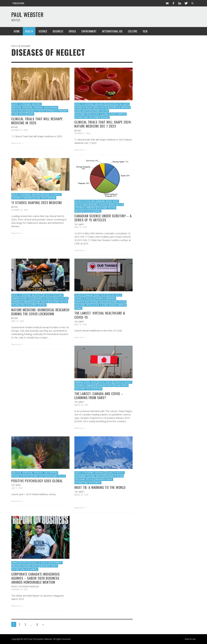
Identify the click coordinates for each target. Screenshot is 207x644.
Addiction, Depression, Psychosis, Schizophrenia (35, 107)
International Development (88, 117)
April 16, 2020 (81, 227)
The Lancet (79, 224)
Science (30, 114)
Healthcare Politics (99, 111)
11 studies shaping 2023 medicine (37, 203)
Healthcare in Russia (113, 476)
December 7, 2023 (82, 133)
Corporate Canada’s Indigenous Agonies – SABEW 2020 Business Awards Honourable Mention (35, 578)
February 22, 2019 (19, 589)
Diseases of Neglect (36, 111)
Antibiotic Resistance (85, 201)
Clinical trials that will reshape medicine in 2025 (37, 121)
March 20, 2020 (81, 405)
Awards (15, 563)
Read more (18, 143)
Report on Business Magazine (25, 587)
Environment (81, 476)
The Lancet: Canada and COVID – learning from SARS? (99, 396)
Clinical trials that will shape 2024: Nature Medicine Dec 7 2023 (103, 124)
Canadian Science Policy (108, 201)
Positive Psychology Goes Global (37, 481)
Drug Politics (101, 107)
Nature (15, 127)
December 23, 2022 (20, 210)
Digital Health (19, 111)
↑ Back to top (190, 639)
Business (110, 104)
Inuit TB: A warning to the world (100, 487)
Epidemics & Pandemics (57, 111)
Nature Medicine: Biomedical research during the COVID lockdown (40, 312)
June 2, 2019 (17, 488)
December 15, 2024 (20, 130)
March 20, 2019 (81, 495)
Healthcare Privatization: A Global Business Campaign (101, 114)
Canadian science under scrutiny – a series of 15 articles (103, 218)
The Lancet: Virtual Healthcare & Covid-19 (100, 315)
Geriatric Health (83, 302)
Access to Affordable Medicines (27, 104)
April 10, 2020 (81, 324)
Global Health (19, 114)
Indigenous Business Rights (25, 566)
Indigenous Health (84, 211)
